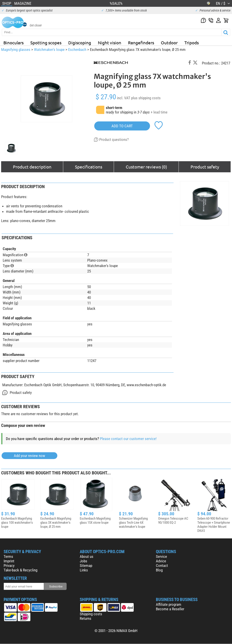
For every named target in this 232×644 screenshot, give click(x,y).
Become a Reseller (170, 609)
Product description (32, 167)
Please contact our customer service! (128, 439)
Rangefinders (141, 43)
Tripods (192, 43)
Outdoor (169, 43)
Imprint (9, 561)
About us (87, 556)
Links (84, 570)
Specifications (89, 167)
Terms (8, 556)
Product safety (205, 167)
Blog (159, 570)
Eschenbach (77, 50)
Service (161, 556)
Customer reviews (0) (146, 167)
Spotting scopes (46, 43)
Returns (86, 618)
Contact (162, 566)
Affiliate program (169, 604)
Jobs (83, 561)
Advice (161, 561)
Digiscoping (80, 43)
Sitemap (86, 566)
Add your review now (29, 456)
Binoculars (13, 43)
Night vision (110, 43)
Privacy (9, 566)
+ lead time (159, 112)
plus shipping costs (146, 98)
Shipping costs (91, 614)
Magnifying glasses (16, 50)
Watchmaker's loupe (49, 50)
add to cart (122, 126)
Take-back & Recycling (21, 570)
